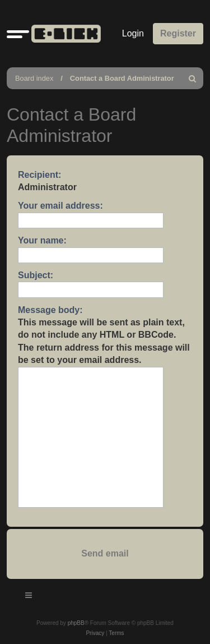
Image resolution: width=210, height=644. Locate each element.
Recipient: (39, 175)
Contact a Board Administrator (122, 78)
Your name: (42, 240)
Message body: (50, 310)
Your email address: (60, 206)
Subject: (36, 275)
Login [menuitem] (133, 33)
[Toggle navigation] (29, 597)
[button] (18, 34)
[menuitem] (193, 78)
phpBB (76, 623)
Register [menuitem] (178, 33)
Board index (34, 78)
